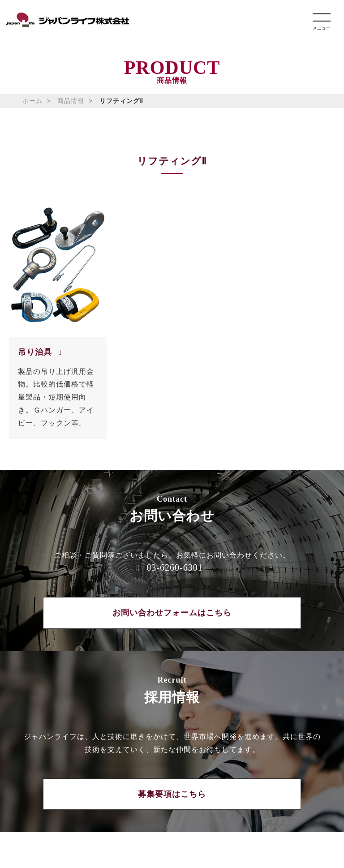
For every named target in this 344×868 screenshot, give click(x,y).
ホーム (32, 101)
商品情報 (71, 101)
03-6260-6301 (174, 567)
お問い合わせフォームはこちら (172, 613)
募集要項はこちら (172, 794)
